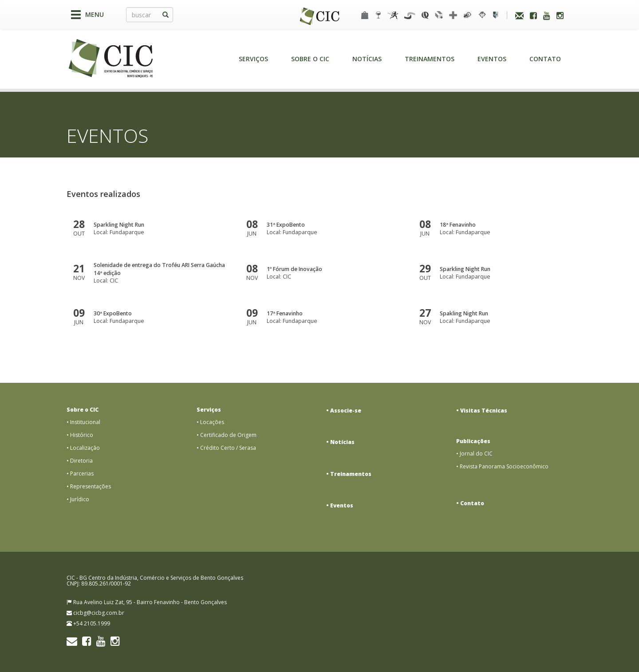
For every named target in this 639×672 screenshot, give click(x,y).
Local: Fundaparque (160, 229)
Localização (85, 448)
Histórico (82, 435)
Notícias (367, 59)
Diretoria (81, 461)
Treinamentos (430, 59)
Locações (212, 422)
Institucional (85, 422)
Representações (91, 486)
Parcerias (82, 474)
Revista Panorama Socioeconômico (504, 466)
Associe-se (346, 411)
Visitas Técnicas (484, 411)
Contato (545, 59)
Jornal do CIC (476, 454)
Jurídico (80, 499)
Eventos (492, 59)
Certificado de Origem (228, 435)
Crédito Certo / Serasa (228, 448)
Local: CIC (160, 273)
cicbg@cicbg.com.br (99, 613)
